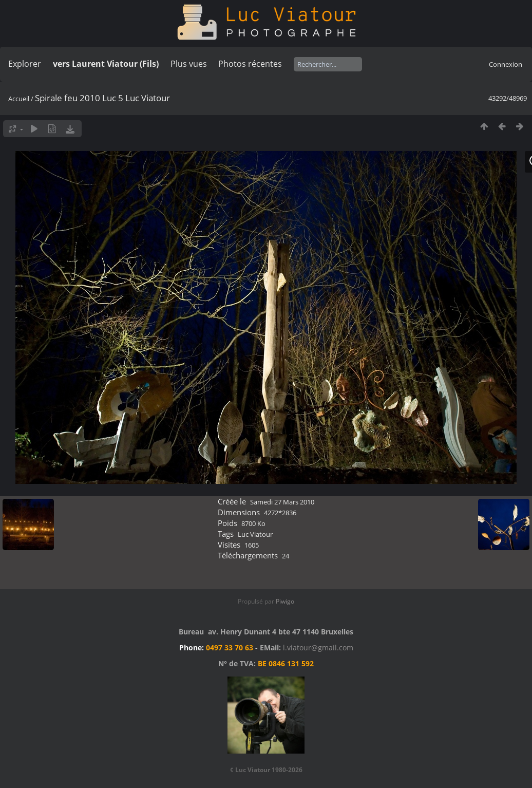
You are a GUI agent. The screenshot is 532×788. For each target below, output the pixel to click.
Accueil (19, 99)
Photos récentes (250, 64)
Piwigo (285, 601)
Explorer (25, 64)
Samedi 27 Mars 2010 (282, 502)
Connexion (506, 64)
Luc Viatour (255, 534)
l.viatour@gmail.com (318, 648)
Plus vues (189, 64)
